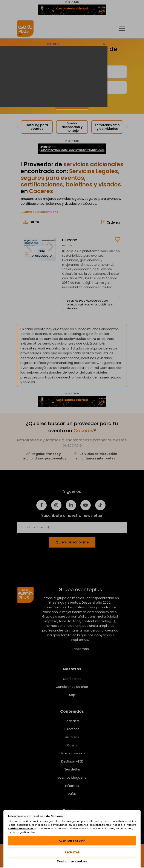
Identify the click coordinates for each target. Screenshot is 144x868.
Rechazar (72, 852)
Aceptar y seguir (72, 841)
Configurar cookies (72, 861)
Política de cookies (21, 828)
